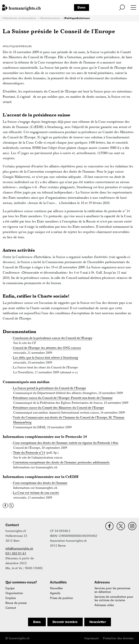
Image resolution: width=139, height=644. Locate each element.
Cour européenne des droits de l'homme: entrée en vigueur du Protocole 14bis (66, 443)
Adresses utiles (104, 605)
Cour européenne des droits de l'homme (40, 483)
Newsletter (98, 622)
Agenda (55, 593)
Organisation (14, 593)
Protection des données (118, 638)
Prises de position (61, 598)
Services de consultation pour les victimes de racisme (114, 599)
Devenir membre (65, 622)
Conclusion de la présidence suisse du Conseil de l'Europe (53, 338)
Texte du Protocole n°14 (29, 453)
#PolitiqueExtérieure (77, 18)
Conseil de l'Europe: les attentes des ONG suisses (47, 348)
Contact (11, 608)
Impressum (92, 638)
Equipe (10, 588)
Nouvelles (56, 588)
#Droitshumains (50, 18)
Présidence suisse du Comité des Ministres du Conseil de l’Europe (58, 408)
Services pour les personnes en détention (112, 590)
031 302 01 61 (16, 553)
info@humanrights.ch (19, 549)
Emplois (11, 598)
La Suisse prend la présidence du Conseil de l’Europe (49, 388)
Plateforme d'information (20, 18)
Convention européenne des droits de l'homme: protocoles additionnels (61, 462)
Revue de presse (16, 603)
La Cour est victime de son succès (36, 493)
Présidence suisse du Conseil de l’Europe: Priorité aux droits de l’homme (63, 398)
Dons (82, 7)
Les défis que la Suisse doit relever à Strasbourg (45, 358)
